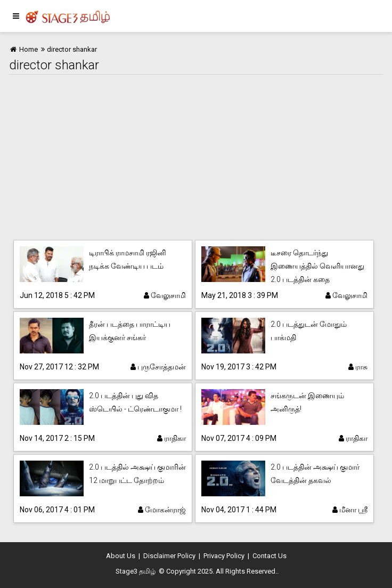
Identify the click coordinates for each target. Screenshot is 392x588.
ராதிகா (171, 438)
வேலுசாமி (165, 295)
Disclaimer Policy (169, 556)
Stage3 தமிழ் (136, 571)
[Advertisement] (196, 155)
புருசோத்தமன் (158, 367)
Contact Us (269, 556)
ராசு (358, 367)
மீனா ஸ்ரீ (350, 510)
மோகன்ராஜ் (162, 510)
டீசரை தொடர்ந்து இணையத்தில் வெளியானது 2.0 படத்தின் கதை (317, 266)
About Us (121, 556)
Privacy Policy (224, 556)
